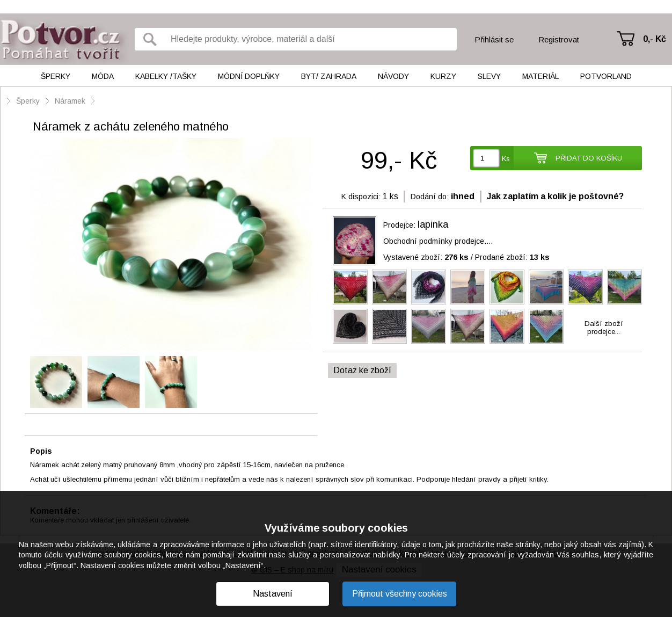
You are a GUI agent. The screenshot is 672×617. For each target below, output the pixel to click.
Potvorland (606, 76)
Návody (393, 76)
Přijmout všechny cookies (400, 594)
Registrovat (559, 39)
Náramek (70, 101)
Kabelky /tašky (166, 76)
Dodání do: (430, 197)
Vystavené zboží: (426, 257)
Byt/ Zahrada (329, 76)
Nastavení (273, 594)
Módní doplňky (249, 76)
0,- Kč (655, 39)
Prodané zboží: (512, 257)
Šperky (56, 76)
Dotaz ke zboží (362, 370)
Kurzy (443, 76)
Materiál (540, 76)
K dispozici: (361, 197)
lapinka (433, 224)
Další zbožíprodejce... (604, 328)
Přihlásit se (494, 39)
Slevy (489, 76)
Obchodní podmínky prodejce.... (438, 241)
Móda (103, 76)
